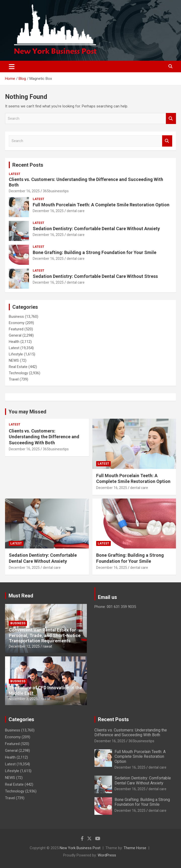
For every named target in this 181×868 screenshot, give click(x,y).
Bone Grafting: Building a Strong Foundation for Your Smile (95, 252)
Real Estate (18, 367)
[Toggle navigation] (12, 67)
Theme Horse (135, 848)
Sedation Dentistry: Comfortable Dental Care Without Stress (95, 276)
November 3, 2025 (23, 699)
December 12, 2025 (24, 646)
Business (16, 317)
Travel (14, 379)
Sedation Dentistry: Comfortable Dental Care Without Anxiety (96, 229)
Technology (18, 373)
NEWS (14, 360)
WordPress (107, 855)
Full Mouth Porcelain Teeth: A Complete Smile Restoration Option (101, 205)
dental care (76, 211)
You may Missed (27, 412)
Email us (107, 597)
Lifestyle (16, 354)
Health (14, 342)
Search (171, 119)
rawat (47, 646)
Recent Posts (28, 165)
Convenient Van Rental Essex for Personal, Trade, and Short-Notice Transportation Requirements (45, 635)
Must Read (21, 596)
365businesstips (56, 191)
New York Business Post (80, 848)
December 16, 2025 (24, 191)
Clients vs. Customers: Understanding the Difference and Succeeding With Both (44, 437)
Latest (15, 174)
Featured (16, 329)
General (15, 335)
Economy (17, 323)
